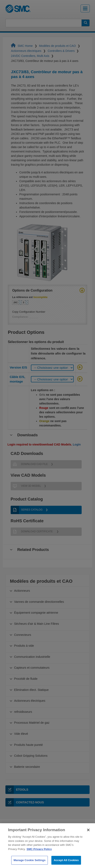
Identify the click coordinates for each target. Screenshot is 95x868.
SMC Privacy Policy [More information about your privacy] (39, 855)
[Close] (88, 836)
